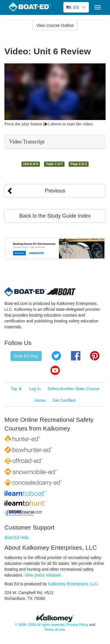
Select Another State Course (73, 389)
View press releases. (44, 575)
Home (40, 400)
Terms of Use (55, 630)
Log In (35, 389)
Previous (55, 191)
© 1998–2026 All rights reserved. (40, 625)
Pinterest (95, 356)
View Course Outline (55, 25)
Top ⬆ (16, 389)
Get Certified (64, 400)
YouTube (55, 370)
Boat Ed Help (17, 537)
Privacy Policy (77, 625)
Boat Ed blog (26, 356)
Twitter (56, 356)
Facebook (76, 356)
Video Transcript (27, 142)
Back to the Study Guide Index (55, 216)
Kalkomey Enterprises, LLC (73, 584)
